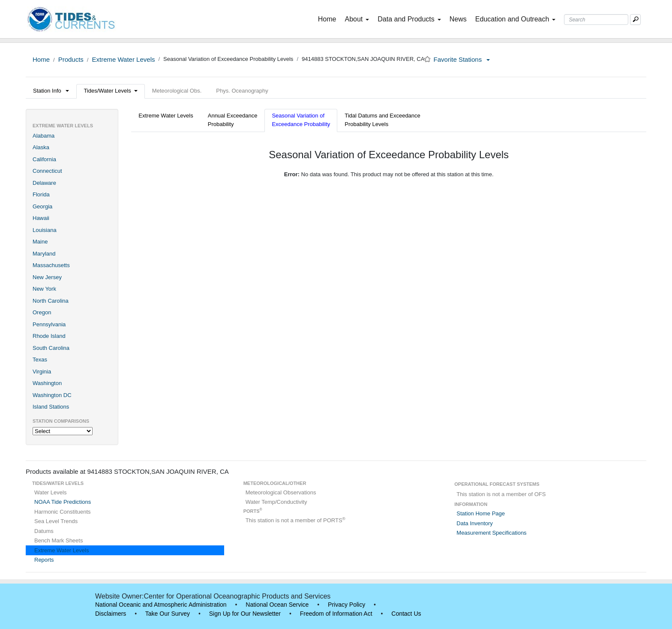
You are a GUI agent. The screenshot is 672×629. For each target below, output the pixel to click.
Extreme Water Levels (123, 59)
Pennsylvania (49, 324)
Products (71, 59)
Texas (40, 360)
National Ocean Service (277, 605)
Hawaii (41, 218)
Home (329, 18)
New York (44, 289)
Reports (44, 560)
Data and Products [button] (409, 19)
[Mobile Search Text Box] (635, 20)
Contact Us (406, 614)
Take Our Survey (168, 614)
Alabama (43, 136)
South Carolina (51, 348)
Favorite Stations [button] (462, 59)
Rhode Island (49, 336)
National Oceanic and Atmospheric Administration (161, 605)
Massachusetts (51, 265)
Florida (41, 194)
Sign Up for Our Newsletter (245, 614)
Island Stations (51, 407)
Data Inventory (475, 523)
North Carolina (51, 301)
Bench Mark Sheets (58, 540)
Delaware (44, 183)
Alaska (41, 147)
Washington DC (52, 395)
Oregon (42, 312)
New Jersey (47, 277)
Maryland (44, 254)
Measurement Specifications (491, 533)
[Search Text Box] (596, 20)
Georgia (42, 206)
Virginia (42, 372)
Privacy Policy (346, 605)
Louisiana (45, 230)
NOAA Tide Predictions (63, 502)
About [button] (357, 19)
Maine (40, 242)
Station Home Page (481, 513)
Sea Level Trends (56, 521)
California (44, 159)
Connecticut (47, 171)
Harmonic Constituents (63, 512)
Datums (44, 531)
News (458, 19)
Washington (47, 383)
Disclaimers (111, 614)
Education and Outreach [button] (516, 19)
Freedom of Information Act (336, 614)
